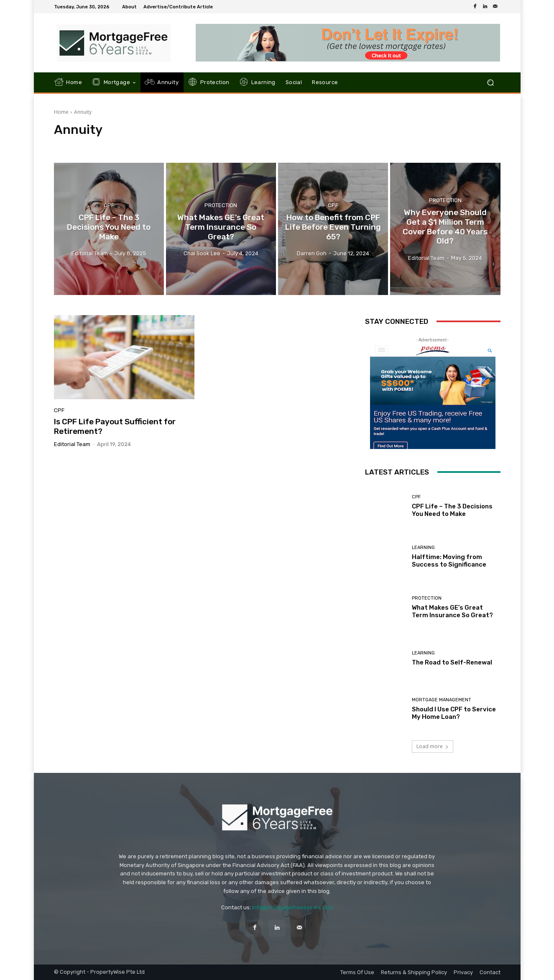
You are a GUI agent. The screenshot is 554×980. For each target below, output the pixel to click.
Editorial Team (72, 444)
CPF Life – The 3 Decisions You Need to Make (452, 510)
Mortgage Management (442, 700)
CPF (109, 205)
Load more (433, 746)
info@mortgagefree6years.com (293, 907)
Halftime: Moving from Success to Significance (449, 561)
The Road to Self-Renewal (452, 662)
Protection (221, 205)
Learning (423, 548)
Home (61, 112)
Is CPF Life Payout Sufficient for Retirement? (115, 426)
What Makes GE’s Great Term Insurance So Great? (452, 611)
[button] (491, 83)
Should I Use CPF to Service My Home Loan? (454, 713)
